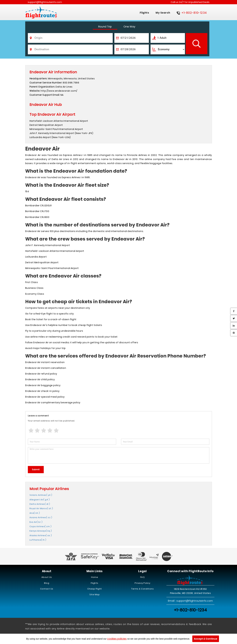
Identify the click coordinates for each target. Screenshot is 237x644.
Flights (144, 13)
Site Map (95, 595)
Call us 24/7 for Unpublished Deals (190, 2)
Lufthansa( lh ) (38, 540)
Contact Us (47, 589)
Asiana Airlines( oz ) (41, 517)
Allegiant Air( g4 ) (40, 500)
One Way (129, 27)
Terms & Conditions (142, 589)
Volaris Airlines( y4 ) (41, 495)
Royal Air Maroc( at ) (41, 508)
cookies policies (117, 639)
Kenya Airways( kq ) (41, 531)
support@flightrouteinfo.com (45, 2)
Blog (47, 583)
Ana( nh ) (35, 513)
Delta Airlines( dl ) (40, 504)
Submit (36, 470)
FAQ (142, 577)
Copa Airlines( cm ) (41, 526)
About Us (47, 577)
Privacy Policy (142, 583)
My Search (163, 13)
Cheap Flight (95, 589)
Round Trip (105, 27)
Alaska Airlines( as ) (41, 535)
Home (95, 577)
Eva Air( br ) (36, 522)
